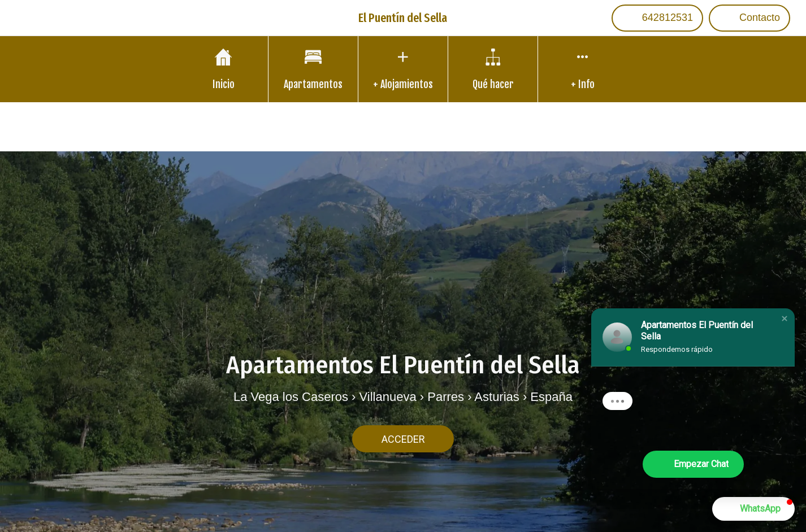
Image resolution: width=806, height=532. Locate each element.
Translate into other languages (403, 126)
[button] (785, 319)
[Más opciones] (583, 69)
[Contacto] (749, 18)
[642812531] (657, 18)
